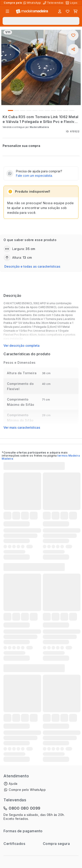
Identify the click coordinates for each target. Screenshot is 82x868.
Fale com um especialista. (34, 176)
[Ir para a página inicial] (32, 11)
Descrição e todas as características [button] (32, 266)
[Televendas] (54, 3)
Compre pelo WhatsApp (27, 790)
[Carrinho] (75, 11)
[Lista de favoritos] (68, 11)
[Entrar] (60, 11)
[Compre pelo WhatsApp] (33, 3)
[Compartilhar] (73, 49)
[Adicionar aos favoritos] (73, 35)
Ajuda (13, 784)
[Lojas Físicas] (72, 3)
